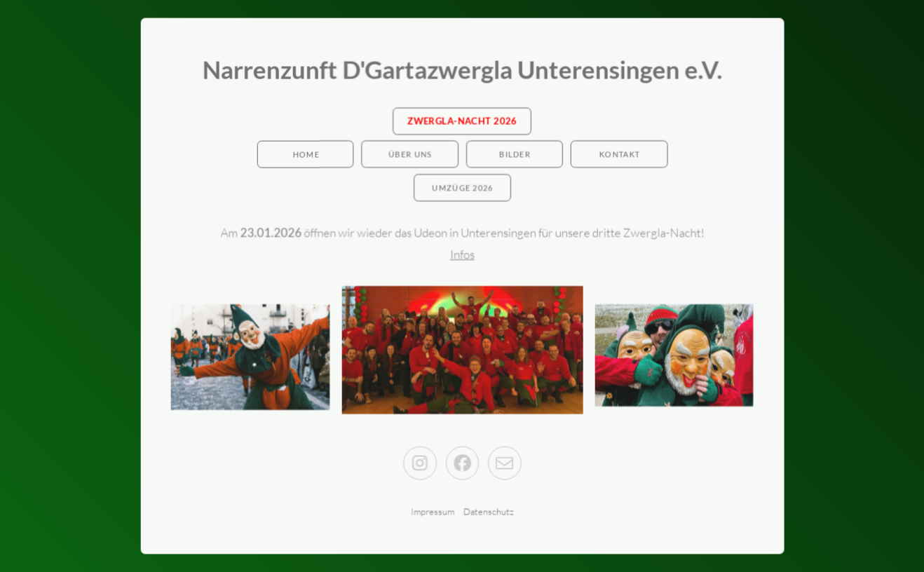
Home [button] (306, 155)
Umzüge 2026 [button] (462, 188)
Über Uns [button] (410, 155)
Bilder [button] (515, 155)
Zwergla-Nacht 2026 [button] (462, 121)
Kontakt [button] (619, 155)
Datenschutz (488, 511)
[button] (420, 462)
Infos (462, 254)
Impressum (433, 511)
